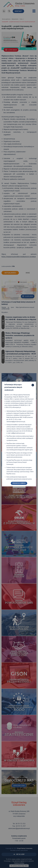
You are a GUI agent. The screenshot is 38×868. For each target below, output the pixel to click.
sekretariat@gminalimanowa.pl (16, 422)
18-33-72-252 (13, 419)
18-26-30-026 (26, 431)
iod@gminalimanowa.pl (18, 433)
